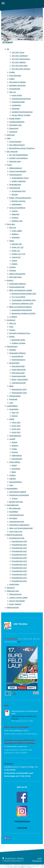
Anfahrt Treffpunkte (19, 181)
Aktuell (12, 419)
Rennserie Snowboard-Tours (20, 333)
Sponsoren (11, 588)
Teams (12, 241)
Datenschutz (14, 128)
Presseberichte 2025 (19, 541)
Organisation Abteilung (18, 284)
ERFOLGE (11, 135)
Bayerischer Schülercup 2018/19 (24, 313)
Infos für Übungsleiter (17, 601)
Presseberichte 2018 (19, 565)
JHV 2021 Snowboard (20, 56)
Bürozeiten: (9, 764)
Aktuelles (13, 350)
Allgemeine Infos (13, 591)
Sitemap (20, 858)
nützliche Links (17, 221)
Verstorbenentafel (18, 102)
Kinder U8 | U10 (18, 247)
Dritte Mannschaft (18, 373)
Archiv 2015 (16, 426)
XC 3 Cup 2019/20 (18, 297)
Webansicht (37, 861)
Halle (9, 138)
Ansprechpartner (15, 142)
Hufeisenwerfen (15, 396)
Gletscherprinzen (15, 594)
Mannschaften (14, 363)
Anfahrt (12, 79)
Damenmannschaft (19, 376)
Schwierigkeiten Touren (20, 178)
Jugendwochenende (17, 522)
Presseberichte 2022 (19, 551)
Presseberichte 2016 (19, 571)
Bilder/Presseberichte (15, 535)
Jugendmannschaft (19, 383)
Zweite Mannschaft (19, 370)
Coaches (12, 267)
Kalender (13, 479)
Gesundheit (16, 469)
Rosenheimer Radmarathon (19, 525)
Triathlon (12, 475)
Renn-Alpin (11, 224)
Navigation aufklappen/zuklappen (22, 3)
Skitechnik (15, 214)
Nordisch (10, 280)
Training (12, 330)
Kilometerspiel (17, 459)
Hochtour (15, 218)
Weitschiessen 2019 (19, 389)
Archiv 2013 (16, 432)
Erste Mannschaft (18, 366)
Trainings (13, 270)
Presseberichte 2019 (19, 561)
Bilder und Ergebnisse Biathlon (20, 307)
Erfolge (12, 337)
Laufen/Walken (12, 406)
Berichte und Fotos (19, 201)
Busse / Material (15, 604)
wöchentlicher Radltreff (18, 492)
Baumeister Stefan (18, 340)
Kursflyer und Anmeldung (18, 158)
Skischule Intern (15, 161)
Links (11, 403)
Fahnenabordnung (18, 360)
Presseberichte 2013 (19, 581)
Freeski (14, 261)
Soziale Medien (15, 118)
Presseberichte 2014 (19, 578)
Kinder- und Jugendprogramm (20, 198)
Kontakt (12, 72)
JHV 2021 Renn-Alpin (20, 66)
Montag (14, 442)
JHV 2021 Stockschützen (21, 59)
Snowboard (11, 320)
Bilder (11, 386)
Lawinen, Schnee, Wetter (18, 598)
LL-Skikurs (13, 317)
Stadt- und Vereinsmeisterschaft (21, 528)
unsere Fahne (17, 95)
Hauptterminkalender (17, 122)
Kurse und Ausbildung (17, 208)
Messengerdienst (16, 482)
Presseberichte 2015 (19, 574)
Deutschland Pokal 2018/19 (22, 310)
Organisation (14, 409)
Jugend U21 (16, 257)
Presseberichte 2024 (19, 545)
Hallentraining (17, 455)
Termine (15, 498)
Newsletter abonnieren (17, 85)
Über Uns (15, 413)
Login (39, 858)
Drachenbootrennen (17, 515)
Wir (8, 49)
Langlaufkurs (16, 105)
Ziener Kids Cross (16, 531)
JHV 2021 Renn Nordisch (21, 69)
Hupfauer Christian (19, 343)
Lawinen (15, 211)
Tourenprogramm (16, 175)
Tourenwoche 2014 (19, 191)
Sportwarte (16, 237)
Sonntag (15, 452)
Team (11, 327)
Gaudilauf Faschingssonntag (22, 112)
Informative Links (15, 125)
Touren (9, 165)
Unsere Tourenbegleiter (18, 171)
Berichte (15, 194)
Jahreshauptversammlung (21, 99)
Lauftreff (12, 439)
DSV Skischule (12, 152)
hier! (19, 642)
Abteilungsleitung (16, 168)
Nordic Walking (15, 462)
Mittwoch (15, 446)
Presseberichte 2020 (19, 558)
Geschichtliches (17, 356)
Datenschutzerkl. (13, 607)
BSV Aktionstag (15, 508)
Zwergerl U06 (17, 244)
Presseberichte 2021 (19, 555)
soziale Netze (14, 584)
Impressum (13, 132)
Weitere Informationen (17, 274)
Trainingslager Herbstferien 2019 (24, 300)
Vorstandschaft (15, 89)
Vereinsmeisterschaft (17, 287)
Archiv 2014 (16, 429)
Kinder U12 (16, 251)
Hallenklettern (17, 204)
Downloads (13, 399)
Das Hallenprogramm (17, 145)
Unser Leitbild (17, 231)
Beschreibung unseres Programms (22, 148)
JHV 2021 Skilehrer (19, 62)
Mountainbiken (12, 489)
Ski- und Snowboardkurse (19, 155)
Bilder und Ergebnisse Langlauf (21, 290)
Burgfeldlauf (14, 512)
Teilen (7, 838)
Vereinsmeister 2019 (19, 393)
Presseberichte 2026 (17, 538)
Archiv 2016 (16, 422)
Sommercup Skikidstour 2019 (22, 303)
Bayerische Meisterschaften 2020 (24, 294)
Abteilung (15, 234)
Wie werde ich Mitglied (17, 82)
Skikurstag (16, 109)
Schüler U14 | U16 (18, 254)
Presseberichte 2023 (19, 548)
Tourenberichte (15, 188)
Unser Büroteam (15, 76)
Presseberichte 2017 (19, 568)
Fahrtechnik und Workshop (19, 495)
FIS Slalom (13, 518)
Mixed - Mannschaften (20, 379)
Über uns (13, 92)
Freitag (14, 449)
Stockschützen (12, 346)
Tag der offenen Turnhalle (21, 115)
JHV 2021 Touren (18, 52)
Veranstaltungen (15, 185)
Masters (15, 264)
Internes (15, 416)
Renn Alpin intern (16, 277)
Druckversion (9, 858)
